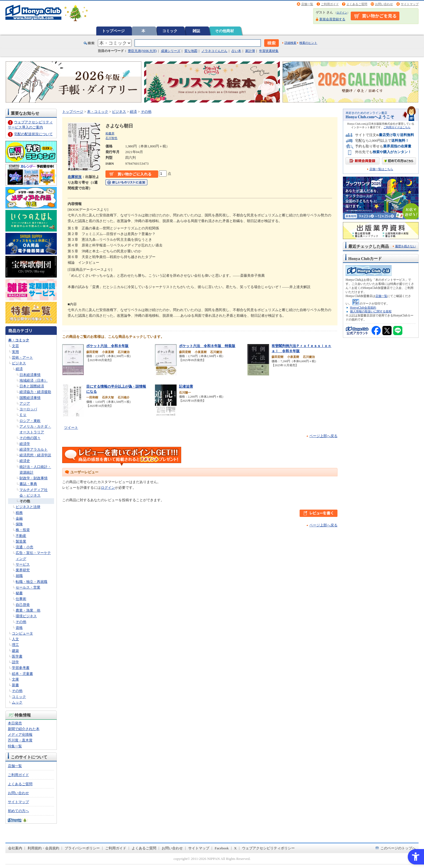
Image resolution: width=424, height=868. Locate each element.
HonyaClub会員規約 (363, 308)
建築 (15, 651)
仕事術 (21, 599)
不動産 (21, 536)
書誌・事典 (28, 484)
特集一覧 (15, 746)
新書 (15, 685)
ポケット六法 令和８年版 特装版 (207, 346)
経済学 (25, 444)
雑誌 (196, 31)
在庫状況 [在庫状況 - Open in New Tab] (75, 177)
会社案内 (15, 848)
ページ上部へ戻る (323, 436)
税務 (19, 513)
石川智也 (111, 138)
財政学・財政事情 (34, 478)
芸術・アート (22, 357)
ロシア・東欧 (30, 421)
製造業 (21, 541)
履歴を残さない (405, 246)
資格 (19, 628)
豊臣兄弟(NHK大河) (142, 51)
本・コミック (19, 340)
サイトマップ (410, 4)
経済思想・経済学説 (35, 455)
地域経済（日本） (34, 380)
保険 (19, 524)
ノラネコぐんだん (214, 51)
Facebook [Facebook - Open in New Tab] (222, 848)
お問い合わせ (384, 4)
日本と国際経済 (32, 386)
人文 (15, 639)
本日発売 (15, 723)
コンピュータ (22, 633)
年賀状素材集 (269, 51)
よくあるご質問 (357, 4)
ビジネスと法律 (28, 507)
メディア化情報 (20, 735)
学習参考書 (21, 668)
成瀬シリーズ (171, 51)
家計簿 (250, 51)
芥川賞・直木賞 (20, 740)
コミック (170, 31)
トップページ (113, 31)
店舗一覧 (307, 4)
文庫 (15, 679)
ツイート (71, 428)
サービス (23, 564)
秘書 (19, 593)
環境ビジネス (26, 616)
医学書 (17, 656)
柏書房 (110, 133)
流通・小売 (24, 547)
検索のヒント (308, 43)
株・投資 (23, 530)
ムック (17, 702)
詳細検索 (290, 43)
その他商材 (224, 31)
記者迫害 (186, 386)
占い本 (236, 51)
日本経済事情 (30, 375)
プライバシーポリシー (82, 848)
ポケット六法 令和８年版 (107, 346)
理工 (15, 645)
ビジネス (19, 363)
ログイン (342, 13)
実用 (15, 352)
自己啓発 (23, 605)
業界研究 (23, 570)
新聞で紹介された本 (24, 729)
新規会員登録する (332, 19)
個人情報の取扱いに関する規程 (371, 311)
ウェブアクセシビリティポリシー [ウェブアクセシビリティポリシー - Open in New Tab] (268, 848)
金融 (19, 518)
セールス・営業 (28, 587)
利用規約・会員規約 (43, 848)
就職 (19, 576)
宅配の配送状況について (33, 134)
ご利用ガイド (330, 4)
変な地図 (191, 51)
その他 (25, 501)
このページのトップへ (398, 848)
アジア (25, 403)
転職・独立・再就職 (32, 582)
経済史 (25, 461)
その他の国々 (30, 438)
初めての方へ (18, 811)
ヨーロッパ (28, 409)
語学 (15, 662)
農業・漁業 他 (28, 610)
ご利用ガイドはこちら (397, 127)
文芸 (15, 346)
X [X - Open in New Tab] (236, 848)
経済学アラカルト (34, 449)
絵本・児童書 (22, 674)
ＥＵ (23, 415)
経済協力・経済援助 (35, 392)
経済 (19, 369)
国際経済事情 (30, 398)
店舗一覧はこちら (381, 169)
